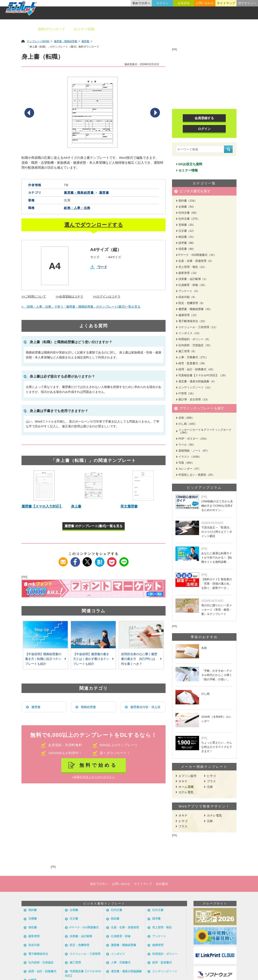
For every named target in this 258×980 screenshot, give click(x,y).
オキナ (183, 781)
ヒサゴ (211, 776)
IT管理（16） (187, 393)
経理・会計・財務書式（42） (197, 369)
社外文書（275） (189, 219)
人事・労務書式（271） (193, 357)
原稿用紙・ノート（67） (194, 451)
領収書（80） (187, 249)
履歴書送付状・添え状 (145, 707)
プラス (211, 781)
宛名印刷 (34, 945)
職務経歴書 (88, 707)
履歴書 (36, 707)
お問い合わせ (205, 3)
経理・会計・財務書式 (42, 971)
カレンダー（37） (190, 469)
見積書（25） (187, 225)
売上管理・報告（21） (193, 267)
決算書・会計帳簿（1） (193, 279)
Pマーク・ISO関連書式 (84, 927)
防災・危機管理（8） (192, 303)
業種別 (182, 29)
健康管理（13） (188, 315)
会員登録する (204, 118)
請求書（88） (187, 243)
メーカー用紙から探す (234, 29)
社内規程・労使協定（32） (195, 345)
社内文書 (117, 910)
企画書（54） (187, 207)
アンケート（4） (189, 291)
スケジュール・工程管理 (85, 954)
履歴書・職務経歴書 (124, 945)
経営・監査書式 (162, 962)
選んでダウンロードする (94, 225)
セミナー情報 (84, 29)
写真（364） (186, 463)
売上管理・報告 (162, 927)
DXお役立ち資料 (190, 164)
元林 (210, 787)
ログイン (163, 3)
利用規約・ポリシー (165, 954)
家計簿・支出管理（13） (194, 399)
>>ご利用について (34, 296)
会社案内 (162, 884)
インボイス (118, 954)
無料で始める (98, 765)
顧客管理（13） (188, 273)
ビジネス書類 (113, 29)
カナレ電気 (186, 792)
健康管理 (158, 945)
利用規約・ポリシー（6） (195, 339)
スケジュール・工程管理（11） (198, 327)
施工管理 (75, 962)
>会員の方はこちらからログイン (93, 777)
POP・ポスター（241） (193, 439)
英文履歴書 (129, 506)
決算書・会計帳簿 (81, 936)
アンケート (159, 936)
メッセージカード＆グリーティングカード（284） (205, 431)
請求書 (156, 919)
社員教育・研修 (121, 936)
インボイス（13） (190, 333)
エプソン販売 (187, 776)
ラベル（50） (187, 445)
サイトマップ (226, 3)
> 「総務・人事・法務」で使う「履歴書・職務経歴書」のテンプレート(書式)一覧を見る (81, 307)
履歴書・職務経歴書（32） (195, 309)
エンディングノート (165, 971)
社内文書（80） (188, 213)
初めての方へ (141, 3)
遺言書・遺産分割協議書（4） (197, 381)
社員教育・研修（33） (193, 285)
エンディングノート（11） (195, 387)
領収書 (33, 927)
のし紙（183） (188, 424)
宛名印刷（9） (188, 297)
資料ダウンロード (52, 29)
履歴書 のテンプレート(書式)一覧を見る (93, 526)
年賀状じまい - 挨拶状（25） (197, 475)
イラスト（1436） (190, 457)
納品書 (115, 919)
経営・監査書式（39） (193, 363)
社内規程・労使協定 (41, 962)
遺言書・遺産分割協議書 (126, 971)
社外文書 (158, 910)
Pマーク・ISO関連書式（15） (197, 255)
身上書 (76, 506)
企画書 (74, 910)
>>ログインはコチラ (107, 296)
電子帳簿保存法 (38, 954)
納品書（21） (187, 237)
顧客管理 (34, 936)
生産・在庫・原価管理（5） (196, 261)
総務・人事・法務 (77, 208)
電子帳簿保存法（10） (193, 321)
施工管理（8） (188, 351)
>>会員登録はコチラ (69, 296)
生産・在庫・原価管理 (125, 927)
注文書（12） (187, 231)
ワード (102, 267)
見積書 (33, 919)
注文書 (74, 919)
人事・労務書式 (121, 962)
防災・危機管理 (79, 945)
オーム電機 (186, 787)
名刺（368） (186, 418)
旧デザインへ (247, 3)
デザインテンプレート (150, 29)
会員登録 (184, 3)
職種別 (202, 29)
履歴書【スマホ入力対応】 (42, 506)
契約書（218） (188, 201)
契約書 (33, 910)
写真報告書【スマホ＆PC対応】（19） (203, 375)
